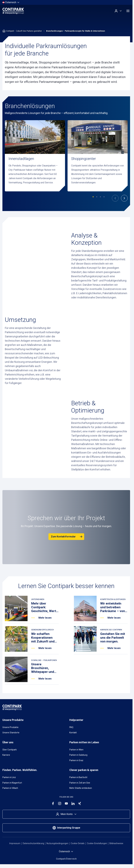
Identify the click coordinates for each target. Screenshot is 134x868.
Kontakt (73, 733)
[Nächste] (124, 198)
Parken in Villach (10, 788)
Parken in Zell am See (80, 783)
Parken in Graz (76, 760)
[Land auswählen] (11, 2)
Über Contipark (10, 750)
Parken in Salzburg (78, 755)
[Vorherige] (115, 198)
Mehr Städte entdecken (81, 788)
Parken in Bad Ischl (78, 777)
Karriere (6, 755)
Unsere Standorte (11, 733)
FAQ (71, 727)
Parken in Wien (76, 750)
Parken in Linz (9, 777)
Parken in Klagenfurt (12, 783)
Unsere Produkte (10, 727)
